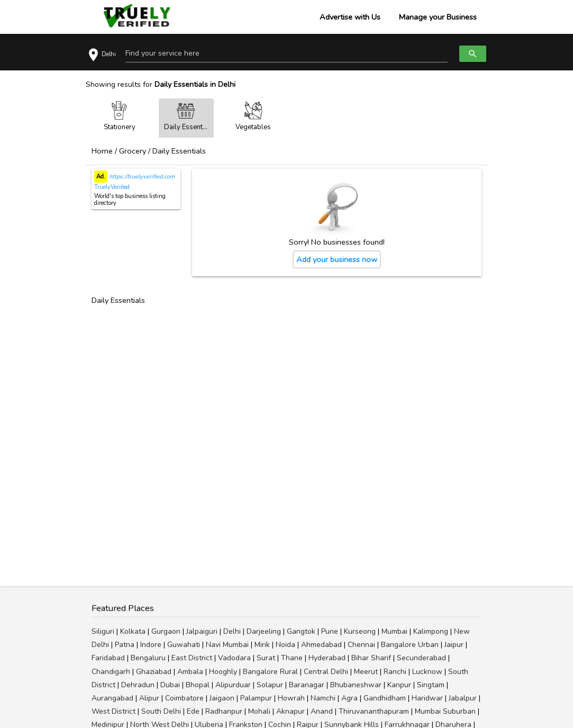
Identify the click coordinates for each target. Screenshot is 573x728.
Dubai (170, 685)
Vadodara (234, 658)
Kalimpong (431, 631)
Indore (151, 645)
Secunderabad (421, 658)
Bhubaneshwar (356, 685)
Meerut (366, 672)
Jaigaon (222, 698)
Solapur (270, 685)
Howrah (291, 698)
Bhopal (198, 685)
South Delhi (161, 711)
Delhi (232, 631)
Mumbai (394, 631)
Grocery (133, 151)
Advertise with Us (350, 17)
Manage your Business (438, 17)
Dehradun (138, 685)
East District (192, 658)
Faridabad (108, 658)
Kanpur (399, 685)
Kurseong (360, 631)
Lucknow (427, 672)
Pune (330, 631)
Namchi (323, 698)
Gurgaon (166, 631)
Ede (193, 711)
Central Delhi (326, 672)
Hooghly (223, 672)
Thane (292, 658)
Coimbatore (184, 698)
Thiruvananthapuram (374, 711)
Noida (285, 645)
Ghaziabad (154, 672)
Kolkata (133, 631)
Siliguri (103, 631)
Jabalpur (463, 698)
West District (113, 711)
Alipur (149, 698)
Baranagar (307, 685)
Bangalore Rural (270, 672)
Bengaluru (148, 658)
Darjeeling (264, 631)
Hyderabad (327, 658)
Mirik (262, 645)
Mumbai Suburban (445, 711)
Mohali (259, 711)
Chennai (361, 645)
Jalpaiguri (202, 631)
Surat (266, 658)
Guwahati (184, 645)
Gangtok (301, 631)
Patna (125, 645)
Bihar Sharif (371, 658)
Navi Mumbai (227, 645)
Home (102, 151)
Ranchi (395, 672)
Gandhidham (385, 698)
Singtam (431, 685)
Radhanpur (224, 711)
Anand (322, 711)
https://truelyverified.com (141, 177)
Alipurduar (233, 685)
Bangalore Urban (410, 645)
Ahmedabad (321, 645)
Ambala (190, 672)
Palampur (256, 698)
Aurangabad (112, 698)
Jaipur (454, 645)
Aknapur (290, 711)
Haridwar (427, 698)
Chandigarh (111, 672)
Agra (349, 698)
